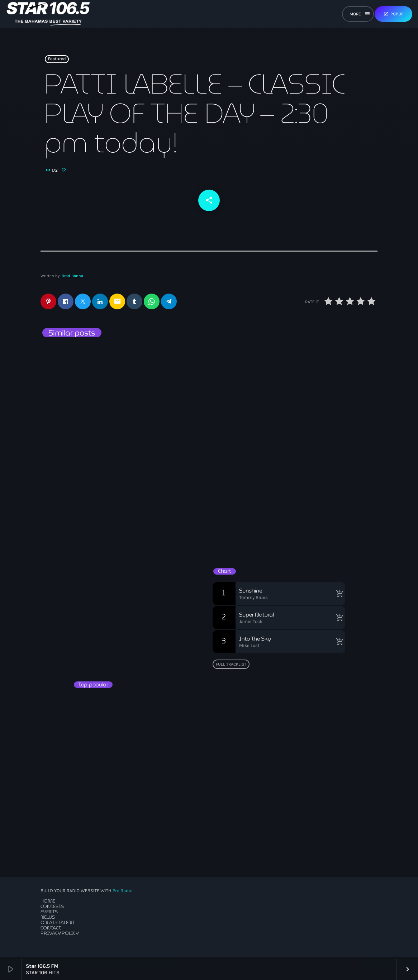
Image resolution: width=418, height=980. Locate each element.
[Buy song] (338, 594)
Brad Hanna (72, 277)
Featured (57, 61)
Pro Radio (123, 892)
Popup (393, 14)
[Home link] (48, 14)
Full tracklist (231, 665)
